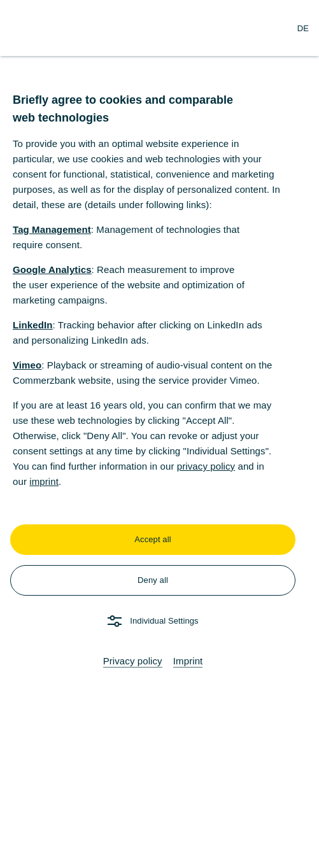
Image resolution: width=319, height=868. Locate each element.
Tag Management (52, 229)
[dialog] (159, 434)
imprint (44, 481)
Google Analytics (52, 269)
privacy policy (206, 466)
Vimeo (27, 365)
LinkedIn (32, 325)
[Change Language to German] (303, 28)
